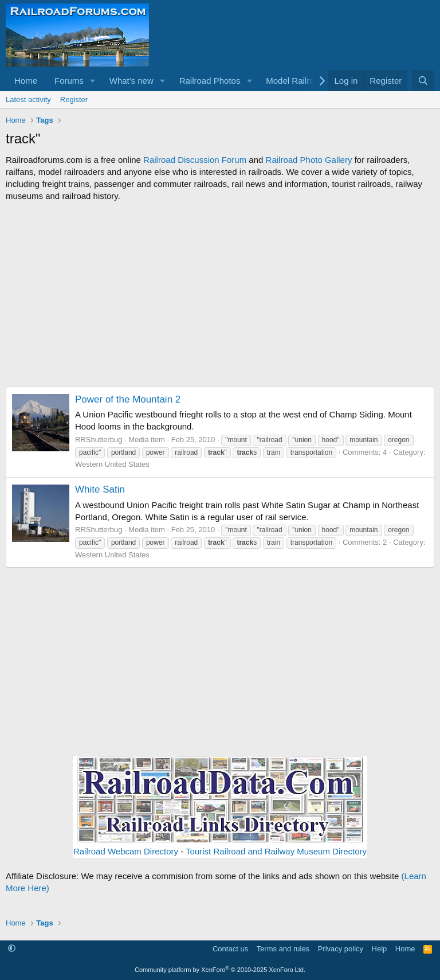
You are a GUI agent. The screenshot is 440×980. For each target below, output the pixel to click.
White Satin (100, 489)
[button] (93, 81)
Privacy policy (341, 949)
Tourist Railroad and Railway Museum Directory (276, 851)
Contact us (230, 949)
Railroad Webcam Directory (126, 851)
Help (380, 949)
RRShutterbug (99, 440)
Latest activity (28, 99)
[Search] (423, 81)
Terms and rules (283, 949)
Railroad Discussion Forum (195, 160)
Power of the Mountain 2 (128, 399)
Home (26, 81)
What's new (131, 81)
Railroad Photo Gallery (309, 160)
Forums (69, 81)
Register (74, 99)
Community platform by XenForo (220, 970)
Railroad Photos (210, 81)
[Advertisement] (220, 294)
